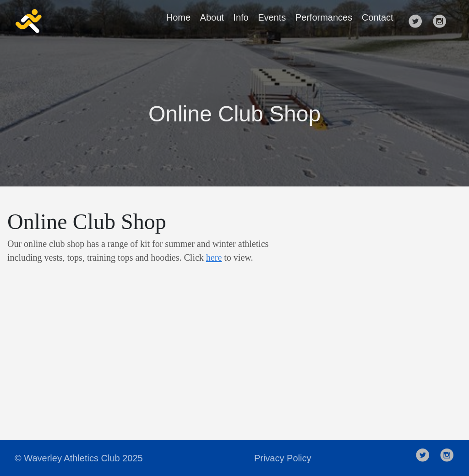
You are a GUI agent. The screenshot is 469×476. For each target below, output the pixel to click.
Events (272, 17)
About (212, 17)
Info (241, 17)
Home (178, 17)
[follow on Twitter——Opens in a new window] (418, 21)
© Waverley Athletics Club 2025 (79, 458)
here (214, 257)
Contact (378, 17)
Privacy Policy (283, 458)
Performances (324, 17)
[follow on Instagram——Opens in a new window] (442, 21)
